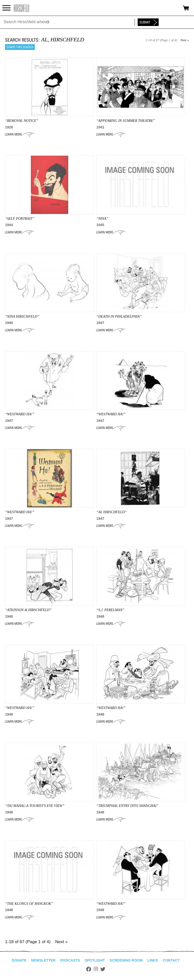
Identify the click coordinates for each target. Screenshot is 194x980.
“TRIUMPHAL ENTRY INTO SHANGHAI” (127, 806)
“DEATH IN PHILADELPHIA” (119, 317)
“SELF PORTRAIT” (20, 219)
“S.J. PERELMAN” (110, 610)
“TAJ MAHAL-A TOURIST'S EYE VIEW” (35, 806)
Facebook (89, 969)
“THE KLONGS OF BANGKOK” (29, 904)
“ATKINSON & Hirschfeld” (28, 610)
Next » (185, 40)
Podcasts (70, 960)
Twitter (103, 969)
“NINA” (102, 219)
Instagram (96, 969)
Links (153, 960)
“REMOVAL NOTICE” (22, 121)
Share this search (20, 47)
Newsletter (43, 960)
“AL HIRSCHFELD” (111, 512)
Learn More (20, 134)
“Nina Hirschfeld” (22, 317)
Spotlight (95, 960)
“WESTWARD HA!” (20, 414)
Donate (19, 960)
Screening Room (126, 960)
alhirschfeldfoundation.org (21, 8)
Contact (171, 960)
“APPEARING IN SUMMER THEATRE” (126, 121)
